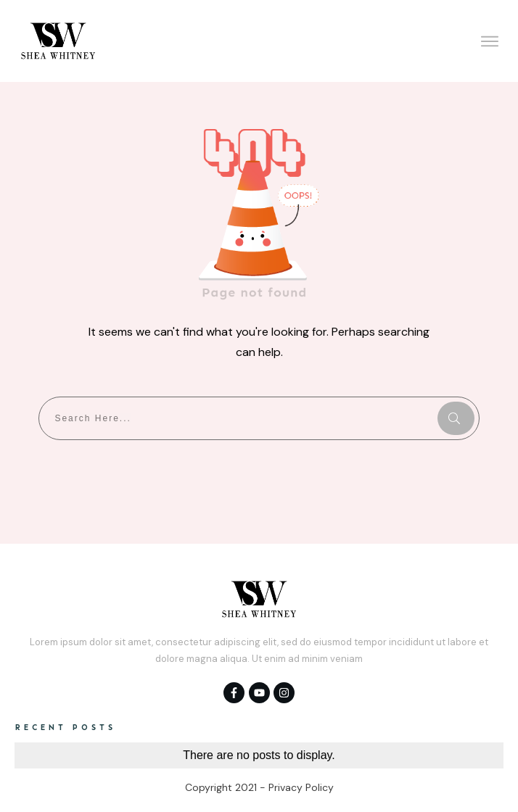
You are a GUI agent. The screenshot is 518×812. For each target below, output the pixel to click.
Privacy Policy (301, 787)
